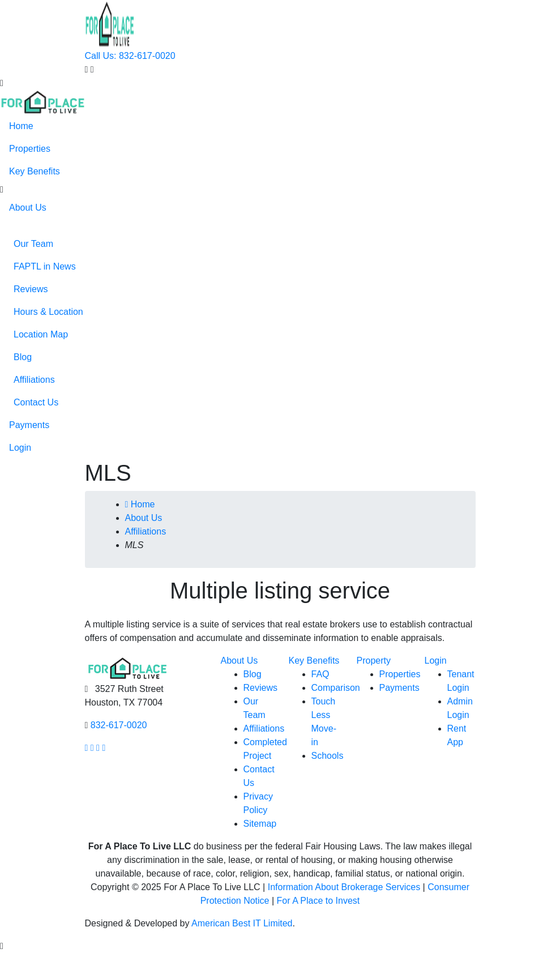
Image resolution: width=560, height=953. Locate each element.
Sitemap (260, 824)
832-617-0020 (119, 725)
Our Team (33, 244)
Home (21, 126)
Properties (30, 149)
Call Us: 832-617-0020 (130, 56)
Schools (328, 756)
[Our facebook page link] (87, 748)
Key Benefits (35, 171)
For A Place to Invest (319, 901)
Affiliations (34, 380)
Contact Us (36, 402)
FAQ (320, 674)
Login (20, 448)
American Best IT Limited (242, 923)
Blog (23, 357)
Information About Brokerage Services (344, 887)
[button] (2, 190)
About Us (28, 208)
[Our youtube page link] (98, 748)
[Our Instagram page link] (92, 748)
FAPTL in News (45, 266)
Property (374, 661)
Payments (29, 425)
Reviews (31, 289)
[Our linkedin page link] (104, 748)
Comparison (336, 688)
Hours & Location (48, 312)
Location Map (41, 334)
